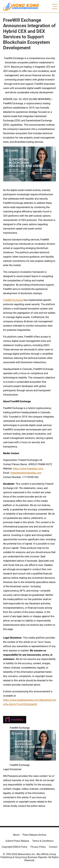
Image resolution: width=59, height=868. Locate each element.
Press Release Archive (34, 835)
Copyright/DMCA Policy (15, 847)
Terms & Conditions (43, 841)
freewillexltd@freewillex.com (26, 473)
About (16, 835)
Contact (53, 847)
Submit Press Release (17, 841)
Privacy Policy (38, 847)
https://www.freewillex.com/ (28, 469)
